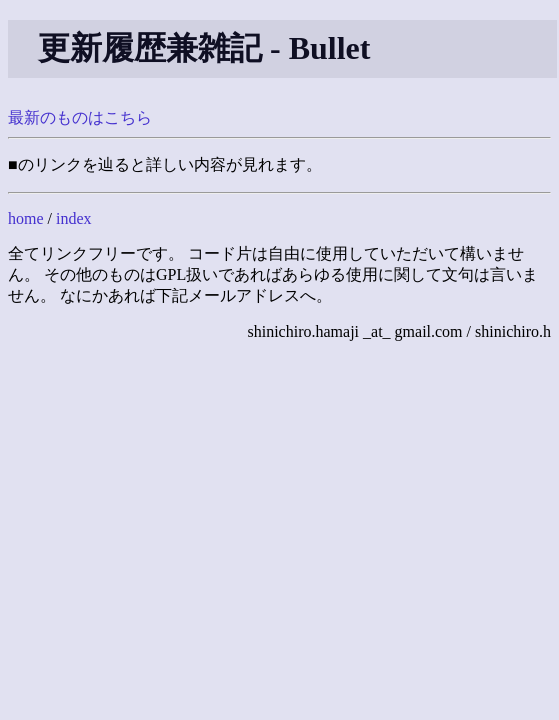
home (26, 218)
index (74, 218)
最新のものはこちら (80, 117)
